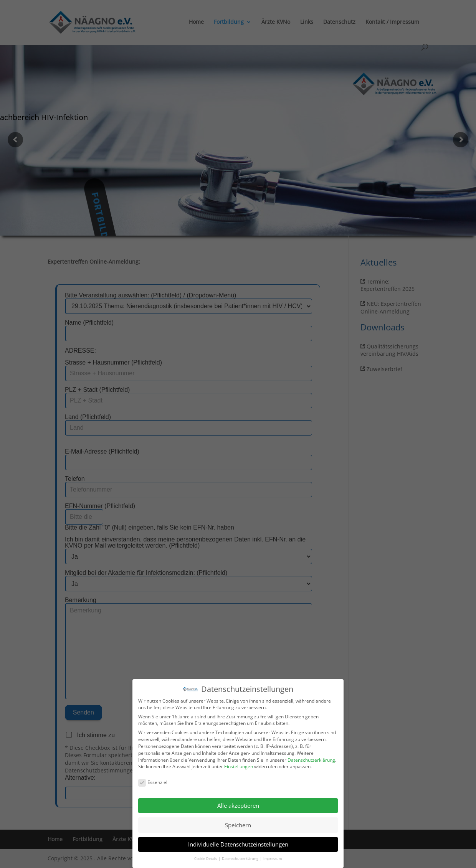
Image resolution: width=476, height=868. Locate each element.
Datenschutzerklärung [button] (240, 858)
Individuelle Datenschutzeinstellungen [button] (238, 844)
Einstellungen (239, 766)
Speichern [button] (238, 824)
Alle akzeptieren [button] (238, 805)
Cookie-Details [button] (206, 858)
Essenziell (153, 782)
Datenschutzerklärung (311, 759)
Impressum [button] (273, 858)
